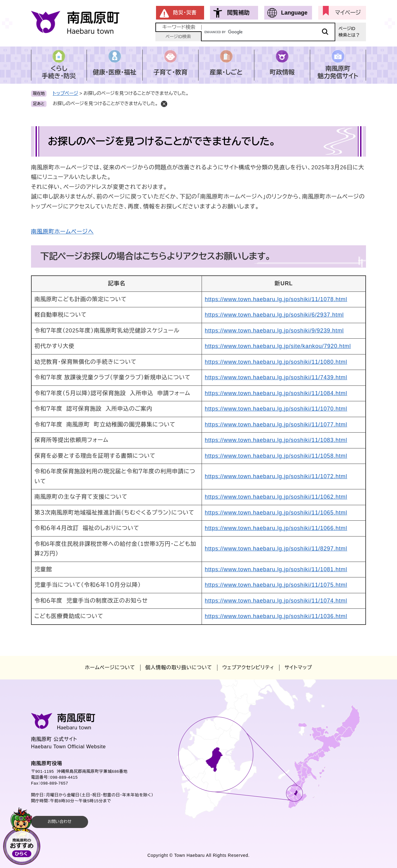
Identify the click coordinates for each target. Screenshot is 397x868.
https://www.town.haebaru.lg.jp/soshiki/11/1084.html (276, 393)
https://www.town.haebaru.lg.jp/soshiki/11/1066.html (276, 528)
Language (294, 13)
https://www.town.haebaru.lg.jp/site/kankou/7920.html (278, 346)
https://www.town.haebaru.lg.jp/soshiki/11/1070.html (276, 409)
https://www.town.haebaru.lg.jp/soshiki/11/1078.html (276, 299)
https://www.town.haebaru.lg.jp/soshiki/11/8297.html (276, 549)
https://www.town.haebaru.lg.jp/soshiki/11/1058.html (276, 456)
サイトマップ (298, 668)
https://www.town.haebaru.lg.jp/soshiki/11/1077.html (276, 425)
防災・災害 (185, 13)
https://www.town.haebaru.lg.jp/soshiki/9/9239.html (274, 331)
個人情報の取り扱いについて (179, 668)
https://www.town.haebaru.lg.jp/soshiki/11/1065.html (276, 513)
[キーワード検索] (268, 32)
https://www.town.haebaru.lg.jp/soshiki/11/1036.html (276, 616)
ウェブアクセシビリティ (248, 668)
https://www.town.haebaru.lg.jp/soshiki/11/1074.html (276, 601)
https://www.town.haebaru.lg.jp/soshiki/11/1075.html (276, 585)
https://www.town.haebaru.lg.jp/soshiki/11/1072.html (276, 476)
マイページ (348, 13)
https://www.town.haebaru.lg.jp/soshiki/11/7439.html (276, 377)
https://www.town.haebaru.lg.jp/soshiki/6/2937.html (274, 315)
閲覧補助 (238, 13)
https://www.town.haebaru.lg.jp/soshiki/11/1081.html (276, 569)
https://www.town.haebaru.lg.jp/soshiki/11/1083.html (276, 440)
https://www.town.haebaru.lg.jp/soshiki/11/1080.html (276, 362)
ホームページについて (110, 668)
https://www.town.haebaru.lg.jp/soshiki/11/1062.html (276, 497)
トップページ (65, 93)
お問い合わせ (59, 822)
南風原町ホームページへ (62, 232)
